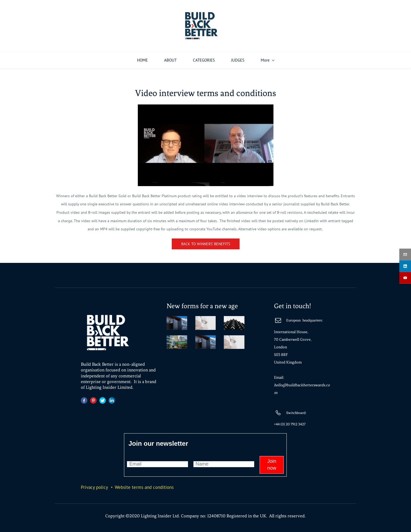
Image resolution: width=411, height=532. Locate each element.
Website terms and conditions (144, 485)
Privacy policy (94, 485)
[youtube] (405, 278)
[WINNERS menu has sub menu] (280, 58)
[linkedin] (405, 266)
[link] (206, 107)
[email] (405, 254)
